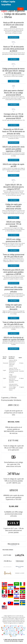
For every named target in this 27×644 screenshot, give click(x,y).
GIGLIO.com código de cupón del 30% (14, 165)
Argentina (12, 630)
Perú (18, 630)
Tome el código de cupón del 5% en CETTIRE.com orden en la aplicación (14, 448)
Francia (23, 627)
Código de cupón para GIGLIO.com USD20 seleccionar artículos (14, 207)
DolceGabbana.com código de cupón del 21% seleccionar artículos (14, 464)
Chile (24, 629)
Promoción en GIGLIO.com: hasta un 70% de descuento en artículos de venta (13, 131)
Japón (6, 632)
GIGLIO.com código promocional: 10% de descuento (13, 224)
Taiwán (20, 632)
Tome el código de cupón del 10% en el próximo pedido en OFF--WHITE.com (14, 481)
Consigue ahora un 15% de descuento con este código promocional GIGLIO (13, 116)
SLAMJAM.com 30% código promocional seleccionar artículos (13, 514)
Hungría (12, 635)
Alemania (4, 627)
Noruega (20, 633)
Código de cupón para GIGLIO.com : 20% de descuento (14, 307)
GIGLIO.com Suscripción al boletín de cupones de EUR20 (13, 339)
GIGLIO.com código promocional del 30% (13, 240)
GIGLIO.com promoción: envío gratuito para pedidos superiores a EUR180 (13, 149)
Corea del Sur (13, 632)
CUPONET (13, 636)
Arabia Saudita (8, 633)
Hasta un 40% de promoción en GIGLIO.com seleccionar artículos (13, 25)
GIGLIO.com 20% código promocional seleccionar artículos (13, 289)
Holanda (11, 627)
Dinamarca (5, 635)
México (18, 629)
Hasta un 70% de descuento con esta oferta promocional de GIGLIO (14, 49)
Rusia (23, 635)
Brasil (23, 630)
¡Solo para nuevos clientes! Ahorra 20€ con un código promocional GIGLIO (13, 93)
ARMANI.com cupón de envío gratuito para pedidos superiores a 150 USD (14, 497)
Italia (3, 629)
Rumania (17, 627)
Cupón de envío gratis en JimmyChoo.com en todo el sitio (14, 413)
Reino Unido (13, 626)
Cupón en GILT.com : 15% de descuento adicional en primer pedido (14, 530)
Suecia (18, 635)
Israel (15, 633)
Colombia (5, 630)
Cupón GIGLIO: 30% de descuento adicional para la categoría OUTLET (14, 187)
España (6, 626)
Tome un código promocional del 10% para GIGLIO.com (13, 256)
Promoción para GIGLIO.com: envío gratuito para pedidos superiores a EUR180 (13, 272)
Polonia (20, 626)
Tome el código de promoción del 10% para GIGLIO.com (14, 323)
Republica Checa (10, 629)
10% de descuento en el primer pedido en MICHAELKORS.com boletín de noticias (14, 430)
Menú (21, 9)
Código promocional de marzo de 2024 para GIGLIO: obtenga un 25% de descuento (14, 71)
